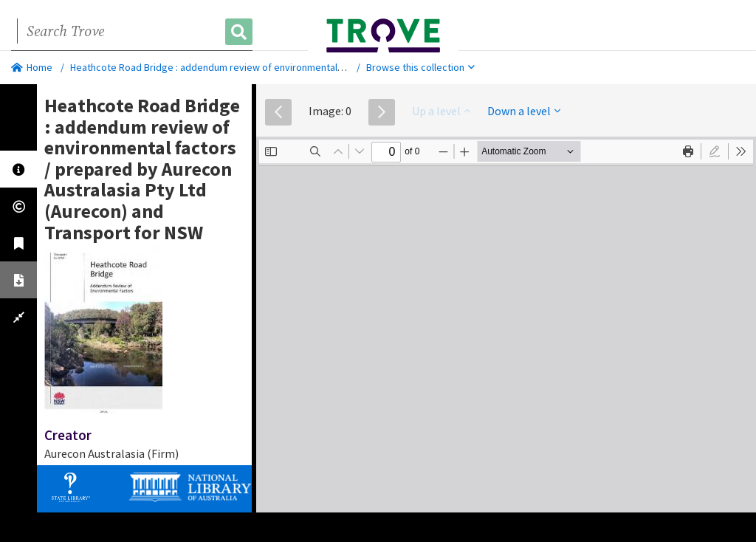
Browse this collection (420, 67)
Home (32, 67)
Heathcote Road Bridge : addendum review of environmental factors (221, 67)
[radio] (715, 151)
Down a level (524, 111)
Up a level (441, 111)
